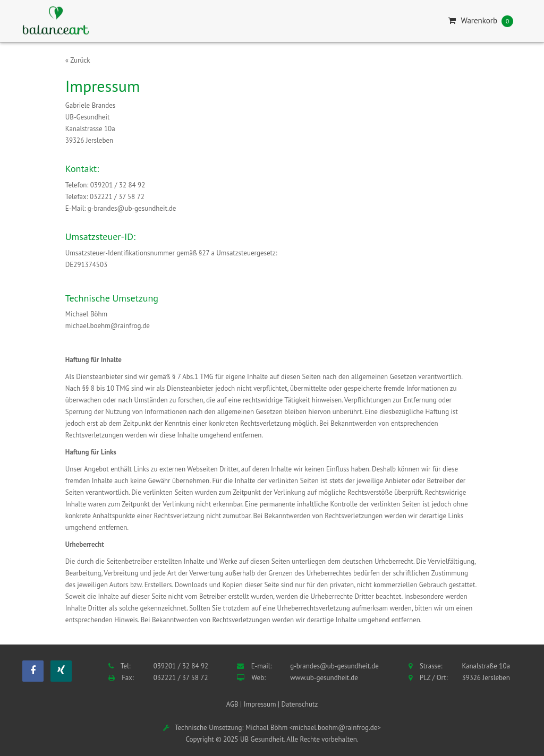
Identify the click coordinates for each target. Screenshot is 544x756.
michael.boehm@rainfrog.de (108, 326)
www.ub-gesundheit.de (324, 678)
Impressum (260, 704)
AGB (232, 704)
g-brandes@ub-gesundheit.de (132, 208)
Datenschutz (300, 704)
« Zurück (78, 60)
